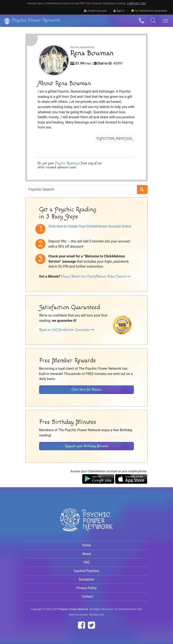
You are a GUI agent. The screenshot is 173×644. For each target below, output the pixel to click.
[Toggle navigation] (166, 21)
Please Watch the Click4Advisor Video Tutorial (96, 277)
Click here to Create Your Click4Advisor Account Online (90, 226)
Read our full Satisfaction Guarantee (67, 330)
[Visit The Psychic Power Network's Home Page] (86, 524)
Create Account (95, 11)
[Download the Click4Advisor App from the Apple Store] (131, 479)
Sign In (119, 11)
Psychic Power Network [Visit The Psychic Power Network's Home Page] (74, 609)
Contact (87, 597)
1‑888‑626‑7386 (136, 3)
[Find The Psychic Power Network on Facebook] (82, 625)
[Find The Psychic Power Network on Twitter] (91, 625)
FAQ (87, 562)
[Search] (142, 189)
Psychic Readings (67, 163)
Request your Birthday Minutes (87, 446)
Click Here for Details (87, 390)
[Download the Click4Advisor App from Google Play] (98, 479)
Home (86, 545)
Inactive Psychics (86, 571)
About (87, 554)
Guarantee (149, 11)
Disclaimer (86, 579)
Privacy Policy (86, 588)
